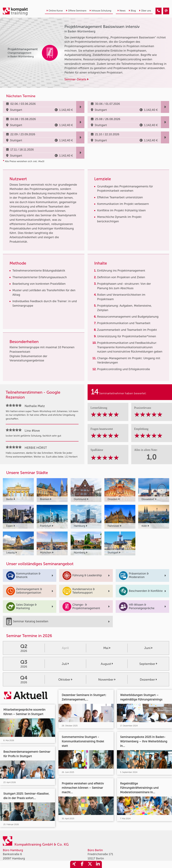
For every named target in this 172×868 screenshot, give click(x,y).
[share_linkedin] (98, 864)
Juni (148, 648)
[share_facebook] (82, 864)
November (107, 680)
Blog (132, 11)
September (148, 664)
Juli (65, 664)
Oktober (65, 680)
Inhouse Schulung (100, 11)
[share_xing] (74, 864)
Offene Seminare (76, 11)
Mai (107, 648)
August (107, 664)
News (121, 11)
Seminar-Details (76, 79)
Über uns (145, 11)
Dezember (148, 680)
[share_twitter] (90, 864)
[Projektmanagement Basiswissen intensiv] (159, 11)
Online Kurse (55, 11)
